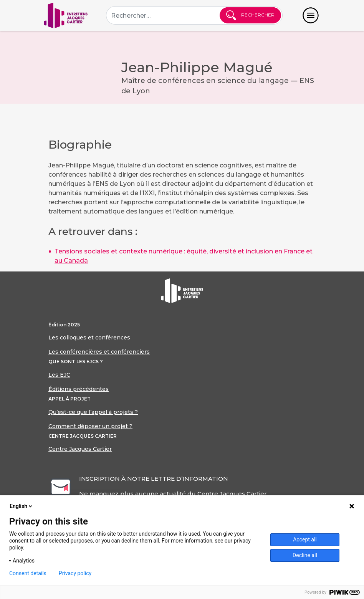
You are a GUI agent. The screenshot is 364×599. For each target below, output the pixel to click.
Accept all (305, 539)
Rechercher (250, 15)
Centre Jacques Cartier (80, 449)
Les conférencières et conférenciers (99, 352)
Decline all (305, 555)
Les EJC (59, 375)
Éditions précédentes (79, 389)
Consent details (28, 573)
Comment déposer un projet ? (90, 426)
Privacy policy (75, 573)
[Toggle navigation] (311, 15)
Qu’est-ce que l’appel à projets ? (93, 412)
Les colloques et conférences (89, 338)
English (22, 506)
